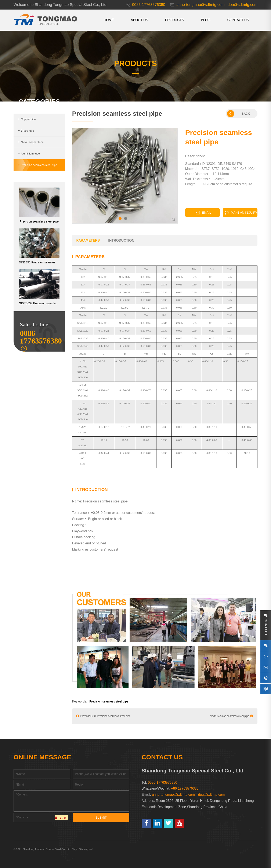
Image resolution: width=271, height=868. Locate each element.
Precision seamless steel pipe (37, 165)
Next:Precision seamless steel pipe (232, 716)
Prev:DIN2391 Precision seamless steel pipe (103, 716)
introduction (121, 240)
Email (203, 213)
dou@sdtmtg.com (212, 795)
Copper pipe (27, 119)
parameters (88, 240)
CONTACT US (238, 20)
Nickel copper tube (31, 142)
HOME (109, 20)
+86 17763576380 (185, 788)
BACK (238, 114)
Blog (206, 20)
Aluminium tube (29, 154)
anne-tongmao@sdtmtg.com (173, 795)
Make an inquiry (241, 213)
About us (140, 20)
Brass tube (26, 131)
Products (174, 20)
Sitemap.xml (86, 849)
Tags (75, 849)
